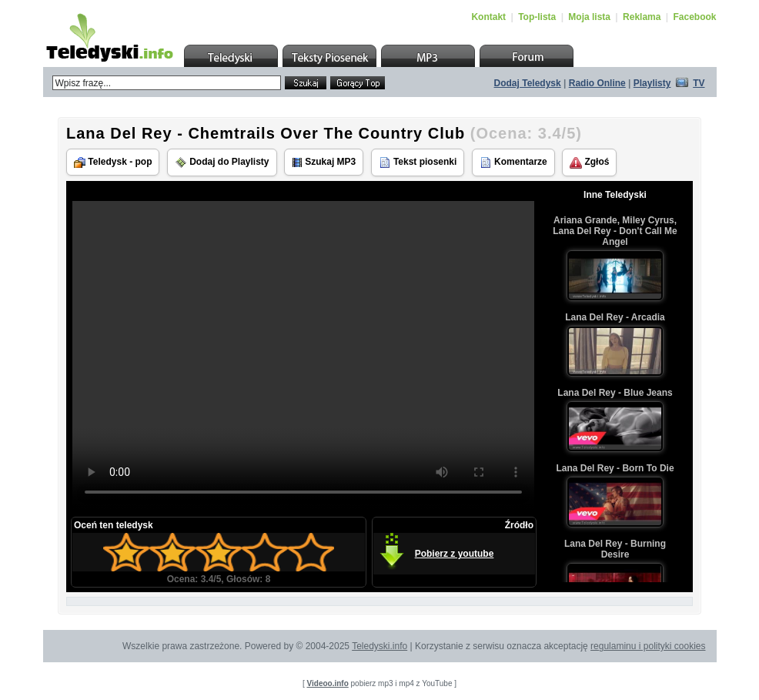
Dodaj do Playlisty (222, 162)
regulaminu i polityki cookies (648, 646)
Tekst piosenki (418, 162)
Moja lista (589, 17)
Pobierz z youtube (455, 554)
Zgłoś (589, 162)
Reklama (642, 17)
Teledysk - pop (113, 162)
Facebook (694, 17)
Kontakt (488, 17)
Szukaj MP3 (324, 162)
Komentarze (513, 162)
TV (699, 83)
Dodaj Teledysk (528, 83)
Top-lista (537, 17)
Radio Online (597, 83)
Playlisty (652, 83)
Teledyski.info (379, 646)
